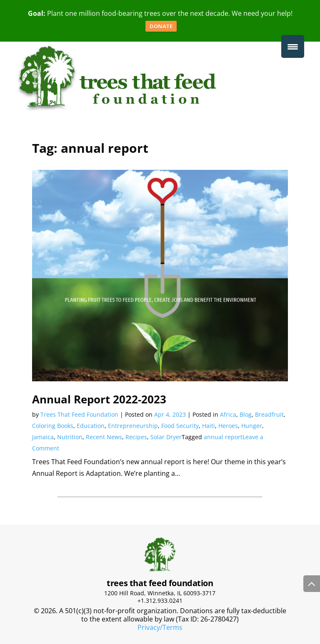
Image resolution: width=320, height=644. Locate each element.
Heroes (228, 426)
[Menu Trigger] (293, 46)
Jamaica (43, 437)
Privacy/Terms (160, 627)
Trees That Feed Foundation (79, 414)
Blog (246, 414)
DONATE (161, 26)
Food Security (180, 426)
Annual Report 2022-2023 (99, 399)
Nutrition (70, 437)
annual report (223, 437)
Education (91, 426)
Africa (228, 414)
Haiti (209, 426)
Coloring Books (53, 426)
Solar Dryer (166, 437)
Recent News (104, 437)
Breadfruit (269, 414)
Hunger (252, 426)
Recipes (136, 437)
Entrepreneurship (133, 426)
